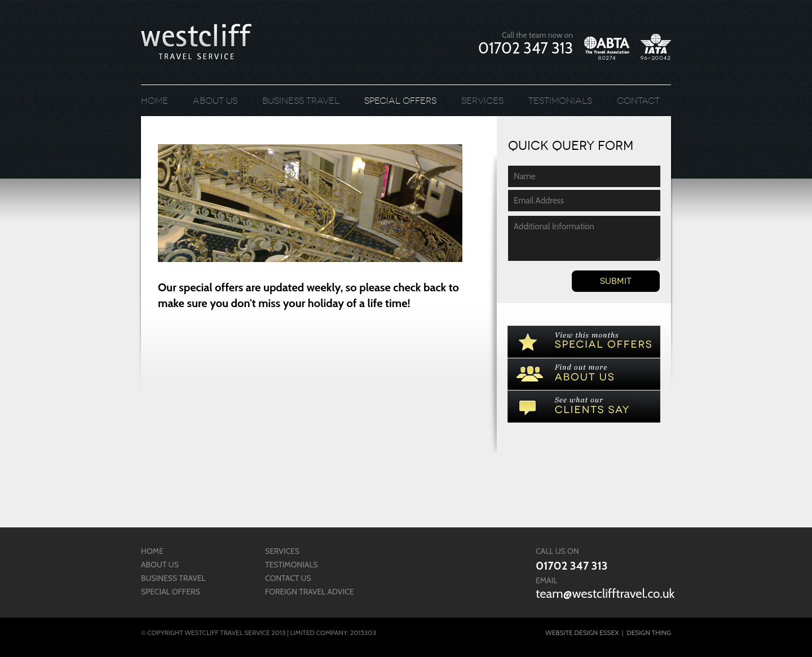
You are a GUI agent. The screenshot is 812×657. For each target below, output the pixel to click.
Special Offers (400, 100)
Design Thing (649, 632)
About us (215, 100)
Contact (638, 100)
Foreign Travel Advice (310, 592)
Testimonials (560, 100)
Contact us (288, 578)
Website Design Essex (582, 632)
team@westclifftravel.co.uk (605, 594)
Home (155, 100)
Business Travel (301, 100)
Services (482, 100)
